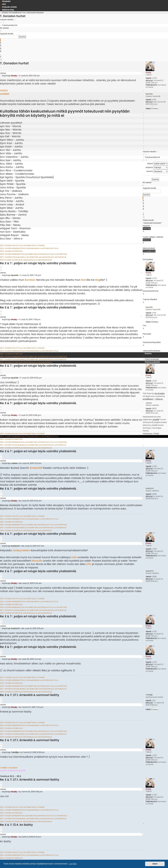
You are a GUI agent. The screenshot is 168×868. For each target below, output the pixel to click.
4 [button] (1, 48)
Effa (89, 564)
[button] (0, 31)
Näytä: (157, 164)
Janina (149, 403)
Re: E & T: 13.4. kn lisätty (16, 825)
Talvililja (149, 695)
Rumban (30, 280)
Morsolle (37, 561)
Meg (98, 280)
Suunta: (157, 171)
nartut (4, 90)
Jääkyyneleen (21, 550)
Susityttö (150, 488)
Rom (84, 280)
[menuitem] (3, 4)
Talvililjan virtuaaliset (9, 768)
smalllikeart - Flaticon (153, 399)
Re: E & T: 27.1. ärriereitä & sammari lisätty (30, 695)
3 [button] (1, 46)
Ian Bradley (160, 393)
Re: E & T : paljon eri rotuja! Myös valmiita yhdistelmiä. (38, 263)
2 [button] (1, 43)
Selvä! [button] (155, 864)
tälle (74, 557)
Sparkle (149, 94)
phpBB (156, 420)
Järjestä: (156, 168)
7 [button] (1, 57)
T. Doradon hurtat (13, 16)
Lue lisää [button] (73, 864)
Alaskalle (35, 468)
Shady (148, 72)
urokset (5, 94)
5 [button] (1, 51)
